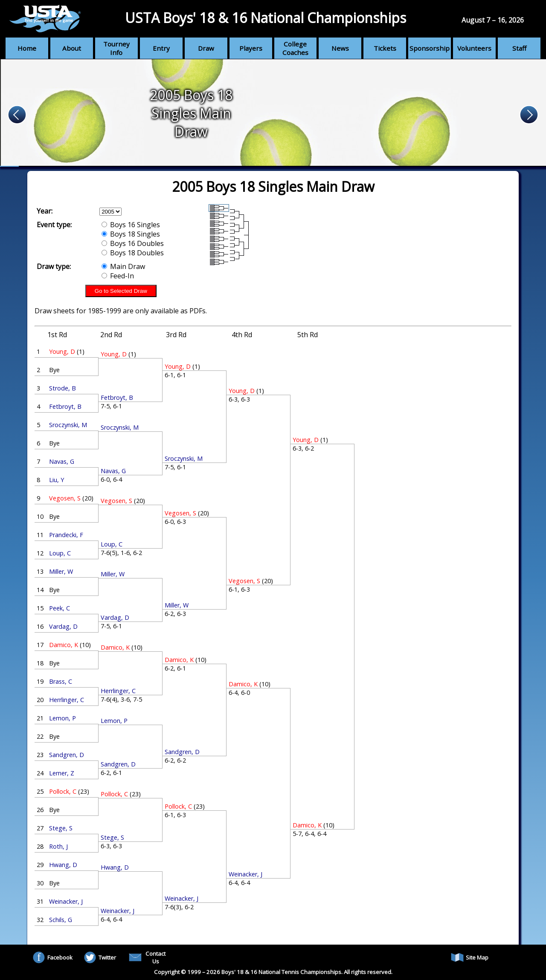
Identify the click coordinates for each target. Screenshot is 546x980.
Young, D (62, 351)
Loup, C (60, 553)
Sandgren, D (67, 755)
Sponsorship (430, 48)
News (340, 48)
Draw (206, 48)
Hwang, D (63, 865)
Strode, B (62, 388)
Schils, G (61, 920)
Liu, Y (57, 480)
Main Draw (123, 266)
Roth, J (58, 846)
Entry (161, 48)
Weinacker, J (66, 901)
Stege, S (61, 828)
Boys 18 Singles (131, 234)
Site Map (470, 957)
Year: (45, 211)
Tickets (385, 48)
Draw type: (54, 266)
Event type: (54, 225)
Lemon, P (62, 718)
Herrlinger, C (67, 700)
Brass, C (61, 681)
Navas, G (62, 461)
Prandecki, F (66, 535)
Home (27, 48)
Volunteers (474, 48)
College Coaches (295, 48)
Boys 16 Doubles (133, 243)
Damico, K (64, 645)
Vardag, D (63, 626)
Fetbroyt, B (65, 406)
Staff (519, 48)
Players (251, 48)
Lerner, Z (62, 773)
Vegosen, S (65, 498)
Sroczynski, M (68, 425)
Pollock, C (63, 791)
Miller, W (61, 571)
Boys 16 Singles (131, 225)
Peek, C (60, 608)
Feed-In (118, 276)
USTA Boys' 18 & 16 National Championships (266, 18)
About (72, 48)
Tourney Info (116, 48)
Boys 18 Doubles (133, 253)
